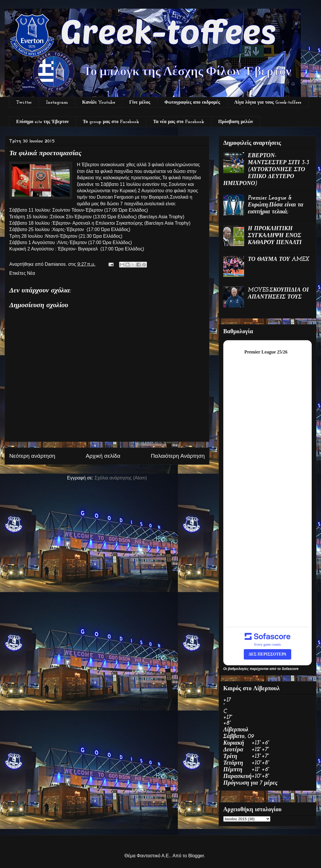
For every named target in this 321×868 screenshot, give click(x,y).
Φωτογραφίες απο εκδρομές (192, 102)
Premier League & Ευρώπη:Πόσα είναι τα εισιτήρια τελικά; (276, 205)
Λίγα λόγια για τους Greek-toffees (268, 102)
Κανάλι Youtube (99, 102)
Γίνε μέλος (140, 102)
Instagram (57, 102)
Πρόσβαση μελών (236, 122)
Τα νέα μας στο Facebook (179, 122)
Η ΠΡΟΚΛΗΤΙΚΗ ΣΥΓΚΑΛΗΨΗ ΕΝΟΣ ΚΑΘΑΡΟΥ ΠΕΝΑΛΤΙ (275, 236)
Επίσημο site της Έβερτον (43, 122)
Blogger (196, 856)
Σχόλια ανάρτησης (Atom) (121, 478)
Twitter (24, 102)
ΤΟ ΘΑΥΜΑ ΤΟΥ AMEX (278, 259)
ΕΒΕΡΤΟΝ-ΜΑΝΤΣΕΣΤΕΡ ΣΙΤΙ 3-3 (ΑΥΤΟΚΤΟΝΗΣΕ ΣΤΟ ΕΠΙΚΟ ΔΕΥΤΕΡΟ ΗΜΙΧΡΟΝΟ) (266, 170)
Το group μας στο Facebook (111, 122)
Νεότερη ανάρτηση (32, 456)
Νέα (31, 273)
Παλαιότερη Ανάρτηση (178, 456)
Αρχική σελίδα (103, 456)
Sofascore (290, 669)
